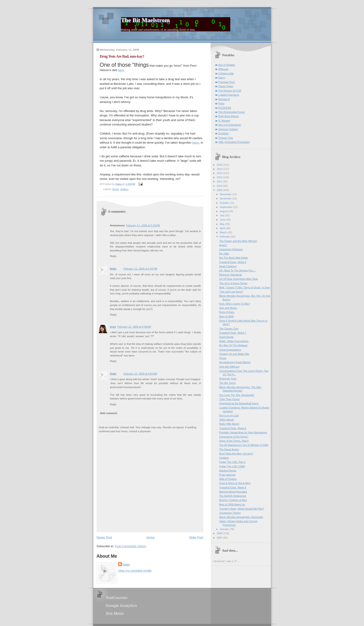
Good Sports (226, 337)
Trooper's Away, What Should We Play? (242, 509)
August (224, 211)
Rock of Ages (227, 312)
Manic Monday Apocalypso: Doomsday (241, 517)
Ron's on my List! (229, 415)
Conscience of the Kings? (234, 437)
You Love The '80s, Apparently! (237, 395)
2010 (220, 186)
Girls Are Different (229, 367)
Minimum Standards (231, 275)
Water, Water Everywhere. (234, 341)
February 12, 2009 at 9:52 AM (140, 374)
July (223, 215)
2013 (220, 173)
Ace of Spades (227, 65)
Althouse (223, 69)
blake (113, 269)
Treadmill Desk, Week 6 (233, 428)
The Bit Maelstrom (145, 20)
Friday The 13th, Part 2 (232, 462)
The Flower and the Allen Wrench (238, 241)
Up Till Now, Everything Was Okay (239, 279)
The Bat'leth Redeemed (233, 496)
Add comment (109, 413)
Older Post (196, 537)
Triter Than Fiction (229, 399)
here (121, 70)
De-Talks (224, 254)
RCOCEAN (225, 108)
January (225, 529)
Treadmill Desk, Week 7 (233, 333)
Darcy (222, 78)
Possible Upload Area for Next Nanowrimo (243, 432)
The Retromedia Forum (232, 112)
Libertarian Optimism (231, 249)
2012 (220, 177)
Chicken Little (226, 73)
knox (113, 327)
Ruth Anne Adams (229, 116)
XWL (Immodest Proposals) (234, 142)
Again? (223, 245)
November (226, 198)
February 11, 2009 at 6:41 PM (140, 269)
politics (125, 189)
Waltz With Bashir (229, 424)
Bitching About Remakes (233, 492)
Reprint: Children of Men (233, 500)
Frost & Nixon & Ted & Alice (235, 483)
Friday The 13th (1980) (232, 466)
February (225, 237)
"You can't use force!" (231, 292)
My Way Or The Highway (233, 345)
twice (196, 143)
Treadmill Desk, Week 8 (233, 262)
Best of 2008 (226, 316)
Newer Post (104, 537)
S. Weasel (224, 121)
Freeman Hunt (227, 82)
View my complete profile (135, 571)
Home (151, 537)
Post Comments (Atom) (131, 546)
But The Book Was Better (234, 258)
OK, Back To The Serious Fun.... (237, 270)
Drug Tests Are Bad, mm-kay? (236, 454)
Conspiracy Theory (230, 513)
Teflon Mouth (226, 420)
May (223, 224)
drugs (116, 189)
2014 (220, 169)
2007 (220, 538)
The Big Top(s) (227, 383)
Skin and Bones (228, 308)
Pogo (221, 103)
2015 (220, 165)
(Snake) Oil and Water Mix (234, 354)
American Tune (228, 379)
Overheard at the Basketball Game (239, 403)
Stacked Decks (228, 471)
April (223, 228)
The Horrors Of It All (230, 91)
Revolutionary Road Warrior (235, 362)
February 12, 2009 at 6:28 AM (134, 327)
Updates (224, 458)
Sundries (224, 133)
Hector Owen (226, 86)
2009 (220, 190)
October (225, 203)
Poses (223, 358)
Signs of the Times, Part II (234, 441)
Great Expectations (230, 350)
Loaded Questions (229, 95)
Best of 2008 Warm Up (232, 504)
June (223, 220)
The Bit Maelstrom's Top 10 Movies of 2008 (244, 445)
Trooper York (226, 138)
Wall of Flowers (228, 479)
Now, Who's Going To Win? (235, 304)
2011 (220, 181)
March (224, 232)
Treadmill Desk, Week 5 (233, 488)
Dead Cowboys (228, 266)
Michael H (224, 99)
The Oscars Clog (229, 329)
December (226, 194)
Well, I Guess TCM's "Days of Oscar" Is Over (245, 287)
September (226, 207)
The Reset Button (229, 449)
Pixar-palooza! (227, 475)
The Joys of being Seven (233, 283)
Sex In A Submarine (230, 125)
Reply (113, 256)
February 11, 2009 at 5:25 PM (143, 225)
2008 (220, 533)
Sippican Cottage (228, 129)
